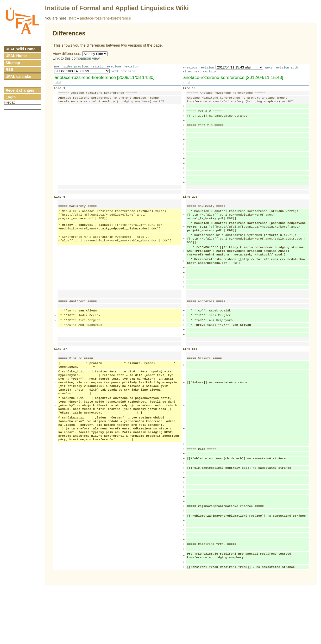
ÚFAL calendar (19, 77)
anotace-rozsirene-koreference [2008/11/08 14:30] (105, 78)
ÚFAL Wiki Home (20, 49)
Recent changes (20, 90)
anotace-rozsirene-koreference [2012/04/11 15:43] (233, 78)
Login (11, 97)
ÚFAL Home (16, 56)
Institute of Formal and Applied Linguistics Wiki (117, 8)
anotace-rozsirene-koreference (105, 18)
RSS (9, 70)
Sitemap (13, 63)
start (72, 18)
